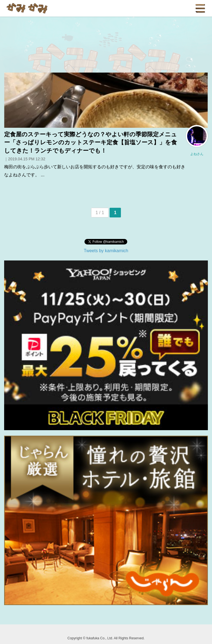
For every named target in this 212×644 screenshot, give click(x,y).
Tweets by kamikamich (106, 251)
